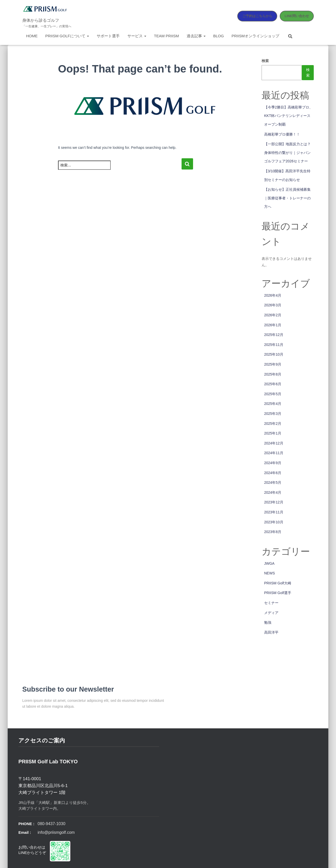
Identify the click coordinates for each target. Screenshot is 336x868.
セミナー (271, 603)
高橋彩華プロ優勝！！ (282, 134)
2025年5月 (273, 394)
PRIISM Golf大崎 (278, 583)
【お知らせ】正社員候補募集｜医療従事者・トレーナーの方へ (287, 198)
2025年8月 (273, 374)
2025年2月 (273, 424)
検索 (265, 61)
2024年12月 (274, 443)
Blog (219, 36)
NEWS (270, 573)
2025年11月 (274, 345)
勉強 (268, 622)
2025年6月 (273, 384)
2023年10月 (274, 522)
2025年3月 (273, 414)
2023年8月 (273, 532)
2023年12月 (274, 502)
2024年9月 (273, 463)
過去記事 (196, 36)
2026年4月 (273, 295)
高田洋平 (271, 632)
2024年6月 (273, 473)
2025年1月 (273, 433)
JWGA (269, 563)
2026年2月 (273, 315)
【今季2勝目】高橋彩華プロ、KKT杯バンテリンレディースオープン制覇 (288, 116)
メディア (271, 613)
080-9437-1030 (52, 824)
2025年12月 (274, 335)
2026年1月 (273, 325)
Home (32, 36)
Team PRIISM (166, 36)
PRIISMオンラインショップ (255, 36)
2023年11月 (274, 512)
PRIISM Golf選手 (278, 593)
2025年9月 (273, 364)
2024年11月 (274, 453)
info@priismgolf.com (56, 832)
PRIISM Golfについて (67, 36)
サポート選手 (108, 36)
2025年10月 (274, 354)
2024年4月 (273, 492)
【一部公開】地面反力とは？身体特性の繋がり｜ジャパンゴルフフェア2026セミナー (287, 153)
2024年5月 (273, 483)
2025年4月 (273, 404)
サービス (137, 36)
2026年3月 (273, 305)
